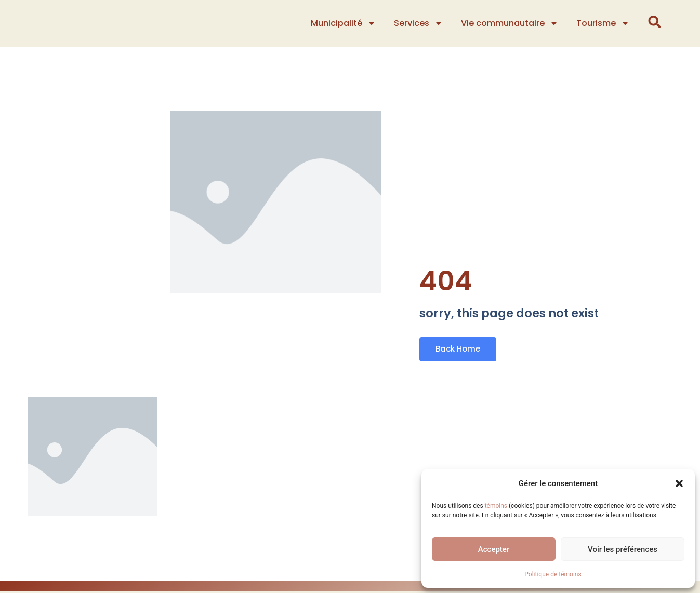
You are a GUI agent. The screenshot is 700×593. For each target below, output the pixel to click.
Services (420, 30)
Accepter (494, 549)
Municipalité (345, 30)
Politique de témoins (553, 574)
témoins (496, 506)
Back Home (454, 364)
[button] (679, 478)
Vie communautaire (511, 30)
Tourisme (604, 30)
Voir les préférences (623, 549)
